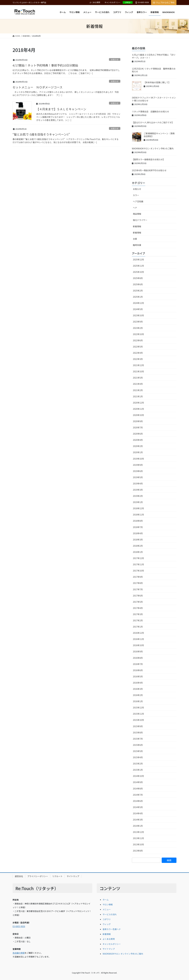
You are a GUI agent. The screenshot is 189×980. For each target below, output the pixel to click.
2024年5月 (138, 309)
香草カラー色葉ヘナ (112, 929)
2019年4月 (138, 483)
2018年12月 (138, 508)
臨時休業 (137, 245)
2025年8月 (138, 278)
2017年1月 (138, 627)
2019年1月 (138, 502)
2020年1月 (138, 452)
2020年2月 (138, 446)
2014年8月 (138, 789)
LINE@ (128, 2)
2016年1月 (138, 701)
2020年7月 (138, 427)
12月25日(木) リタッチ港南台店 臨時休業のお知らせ (154, 70)
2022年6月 (138, 340)
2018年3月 (138, 540)
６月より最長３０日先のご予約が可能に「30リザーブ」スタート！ (154, 56)
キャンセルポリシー (113, 2)
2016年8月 (138, 658)
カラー (136, 195)
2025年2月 (138, 291)
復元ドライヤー (140, 220)
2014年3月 (138, 820)
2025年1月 (138, 297)
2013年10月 (138, 844)
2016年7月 (138, 664)
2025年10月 (138, 272)
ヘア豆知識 (138, 201)
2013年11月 (138, 838)
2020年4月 (138, 440)
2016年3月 (138, 689)
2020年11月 (138, 409)
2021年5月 (138, 378)
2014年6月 (138, 801)
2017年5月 (138, 602)
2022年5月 (138, 347)
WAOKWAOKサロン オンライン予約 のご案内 (153, 148)
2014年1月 (138, 826)
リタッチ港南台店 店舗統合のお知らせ (150, 111)
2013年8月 (138, 851)
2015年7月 (138, 739)
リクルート (57, 876)
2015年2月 (138, 764)
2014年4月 (138, 813)
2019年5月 (138, 477)
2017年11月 (138, 564)
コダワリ (107, 919)
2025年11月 (138, 266)
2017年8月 (138, 583)
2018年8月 (138, 521)
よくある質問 (95, 2)
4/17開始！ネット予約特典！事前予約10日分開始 (45, 65)
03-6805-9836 (19, 926)
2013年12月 (138, 832)
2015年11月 (138, 714)
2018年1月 (138, 552)
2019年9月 (138, 465)
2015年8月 (138, 732)
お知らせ (115, 60)
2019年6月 (138, 471)
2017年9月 (138, 577)
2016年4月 (138, 683)
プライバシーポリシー (38, 876)
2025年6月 (138, 284)
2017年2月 (138, 620)
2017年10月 (138, 571)
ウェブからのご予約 (164, 3)
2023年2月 (138, 328)
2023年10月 (138, 315)
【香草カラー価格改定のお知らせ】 (148, 159)
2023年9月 (138, 322)
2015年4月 (138, 757)
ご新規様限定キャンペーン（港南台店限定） (159, 135)
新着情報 (137, 226)
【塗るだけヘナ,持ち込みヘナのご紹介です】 (153, 122)
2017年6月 (138, 596)
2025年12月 (138, 259)
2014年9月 (138, 782)
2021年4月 (138, 384)
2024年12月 (138, 303)
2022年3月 (138, 359)
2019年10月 (138, 459)
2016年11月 (138, 639)
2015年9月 (138, 726)
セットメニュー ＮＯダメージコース (38, 87)
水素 (135, 239)
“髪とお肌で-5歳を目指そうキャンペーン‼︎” (41, 134)
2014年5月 (138, 807)
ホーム (106, 900)
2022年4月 (138, 353)
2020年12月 (138, 403)
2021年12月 (138, 365)
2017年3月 (138, 614)
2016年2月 (138, 695)
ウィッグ (107, 924)
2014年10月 (138, 776)
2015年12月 (138, 707)
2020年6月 (138, 434)
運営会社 (19, 876)
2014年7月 (138, 795)
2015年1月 (138, 770)
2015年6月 (138, 745)
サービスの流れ (110, 914)
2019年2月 (138, 496)
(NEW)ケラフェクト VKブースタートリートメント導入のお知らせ (154, 99)
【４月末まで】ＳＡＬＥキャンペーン (61, 109)
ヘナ (135, 208)
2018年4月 (138, 533)
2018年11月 (138, 515)
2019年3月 (138, 490)
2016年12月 (138, 633)
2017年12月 (138, 558)
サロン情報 (108, 904)
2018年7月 (138, 527)
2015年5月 (138, 751)
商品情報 (137, 214)
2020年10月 (138, 415)
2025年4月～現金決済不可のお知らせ (149, 170)
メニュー (107, 909)
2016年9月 (138, 651)
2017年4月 (138, 608)
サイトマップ (73, 876)
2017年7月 (138, 589)
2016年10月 (138, 645)
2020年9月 (138, 421)
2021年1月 (138, 396)
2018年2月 (138, 546)
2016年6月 (138, 670)
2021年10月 (138, 371)
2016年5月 (138, 676)
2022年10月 (138, 334)
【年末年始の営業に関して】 (157, 82)
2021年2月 (138, 390)
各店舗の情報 (19, 953)
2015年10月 (138, 720)
